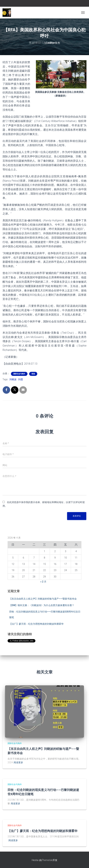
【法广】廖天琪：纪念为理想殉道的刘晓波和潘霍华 (36, 624)
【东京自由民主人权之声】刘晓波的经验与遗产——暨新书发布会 (43, 599)
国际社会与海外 (19, 374)
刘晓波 (13, 379)
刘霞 (21, 379)
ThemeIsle (47, 860)
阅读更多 (18, 762)
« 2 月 (43, 582)
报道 (33, 374)
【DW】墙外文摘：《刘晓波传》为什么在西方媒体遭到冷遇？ (42, 605)
